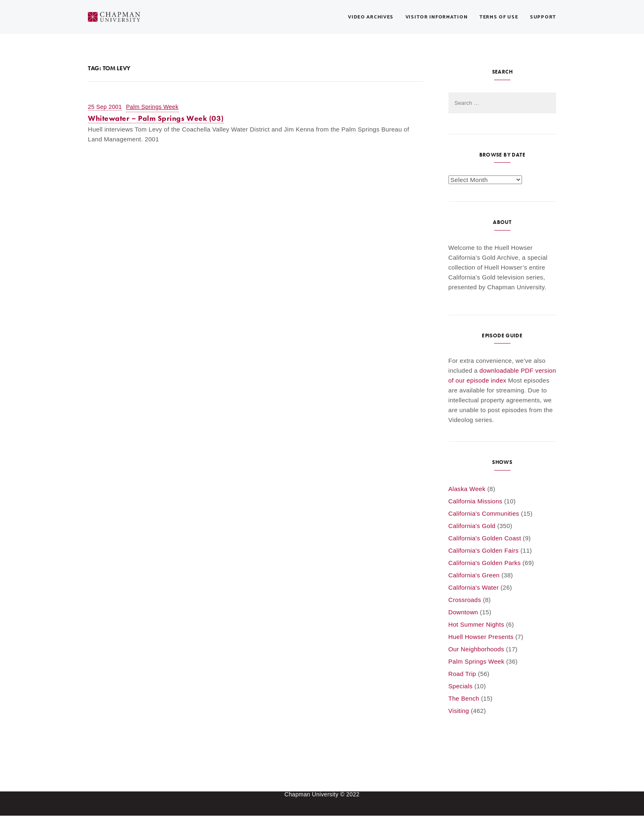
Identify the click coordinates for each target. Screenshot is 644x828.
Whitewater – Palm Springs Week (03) (156, 118)
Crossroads (465, 600)
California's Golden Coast (485, 538)
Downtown (463, 612)
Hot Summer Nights (476, 624)
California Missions (476, 501)
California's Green (474, 575)
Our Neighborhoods (476, 649)
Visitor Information (437, 17)
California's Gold (472, 526)
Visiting (459, 711)
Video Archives (371, 17)
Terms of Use (499, 17)
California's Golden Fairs (484, 550)
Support (543, 17)
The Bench (464, 698)
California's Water (474, 587)
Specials (461, 686)
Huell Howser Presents (481, 637)
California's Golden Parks (485, 563)
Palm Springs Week (152, 107)
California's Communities (484, 513)
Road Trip (462, 674)
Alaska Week (467, 489)
